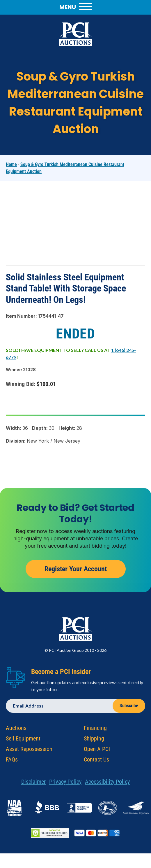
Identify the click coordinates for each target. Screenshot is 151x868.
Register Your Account (76, 570)
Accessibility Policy (107, 783)
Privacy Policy (65, 783)
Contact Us (96, 761)
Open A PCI (97, 750)
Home (11, 164)
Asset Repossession (29, 750)
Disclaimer (33, 783)
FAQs (12, 761)
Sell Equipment (23, 740)
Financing (95, 729)
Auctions (16, 729)
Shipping (94, 740)
